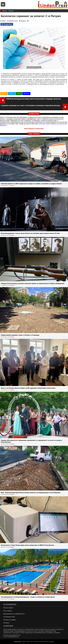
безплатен (26, 93)
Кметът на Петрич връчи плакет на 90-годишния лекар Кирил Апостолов (28, 388)
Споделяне (7, 24)
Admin (3, 21)
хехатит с (12, 93)
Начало (4, 11)
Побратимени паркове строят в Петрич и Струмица (20, 335)
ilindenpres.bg (17, 642)
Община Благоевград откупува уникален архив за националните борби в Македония (33, 283)
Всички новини (8, 608)
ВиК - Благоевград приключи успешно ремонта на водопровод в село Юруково (31, 493)
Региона (11, 11)
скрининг (4, 93)
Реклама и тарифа (9, 620)
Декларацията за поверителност (14, 614)
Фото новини (8, 611)
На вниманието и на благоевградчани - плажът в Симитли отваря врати (28, 597)
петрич (19, 93)
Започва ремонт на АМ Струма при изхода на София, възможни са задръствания (31, 184)
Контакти (6, 623)
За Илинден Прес (9, 617)
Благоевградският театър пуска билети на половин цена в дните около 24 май (30, 233)
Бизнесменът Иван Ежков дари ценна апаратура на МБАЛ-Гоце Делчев (27, 545)
